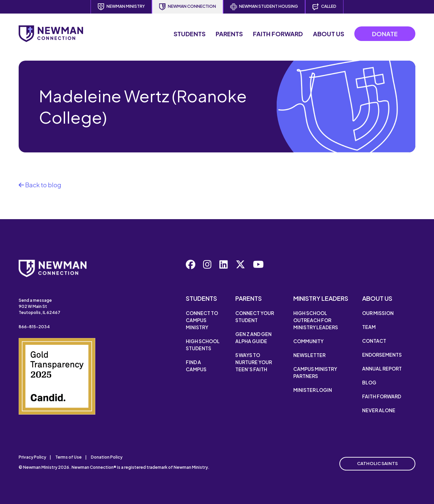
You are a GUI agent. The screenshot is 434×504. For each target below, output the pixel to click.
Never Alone (379, 410)
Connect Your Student (255, 317)
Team (369, 327)
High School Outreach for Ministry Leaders (316, 320)
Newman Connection (188, 7)
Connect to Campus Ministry (202, 320)
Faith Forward (278, 34)
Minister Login (313, 390)
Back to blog (40, 185)
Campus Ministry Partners (315, 372)
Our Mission (378, 313)
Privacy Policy (32, 457)
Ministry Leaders (321, 298)
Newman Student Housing (264, 7)
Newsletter (309, 355)
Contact (374, 341)
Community (308, 341)
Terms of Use (68, 457)
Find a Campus (196, 366)
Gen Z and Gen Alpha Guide (253, 338)
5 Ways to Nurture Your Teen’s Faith (254, 362)
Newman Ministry (121, 7)
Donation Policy (107, 457)
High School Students (203, 345)
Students (190, 34)
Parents (229, 34)
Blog (369, 382)
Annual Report (382, 369)
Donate (385, 34)
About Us (329, 34)
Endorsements (382, 355)
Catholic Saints (377, 463)
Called (324, 7)
